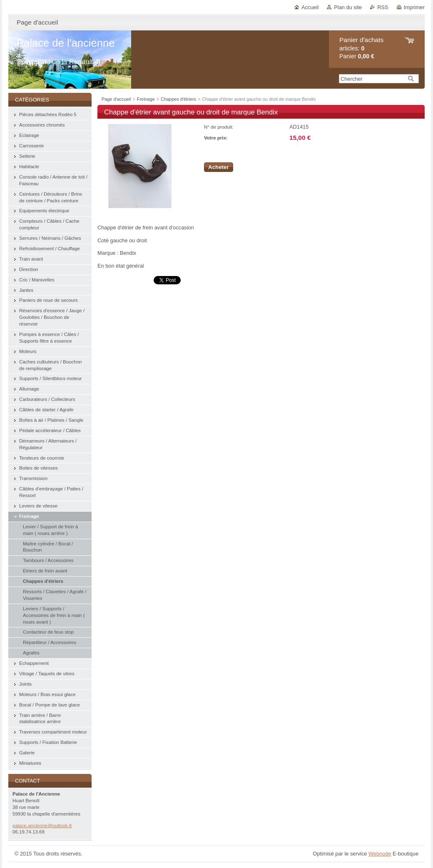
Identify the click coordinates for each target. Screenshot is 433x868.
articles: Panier (361, 48)
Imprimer (414, 7)
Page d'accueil (116, 99)
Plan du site (348, 7)
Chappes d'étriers (178, 99)
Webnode (380, 854)
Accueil (310, 7)
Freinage (146, 99)
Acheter (219, 167)
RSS (383, 7)
